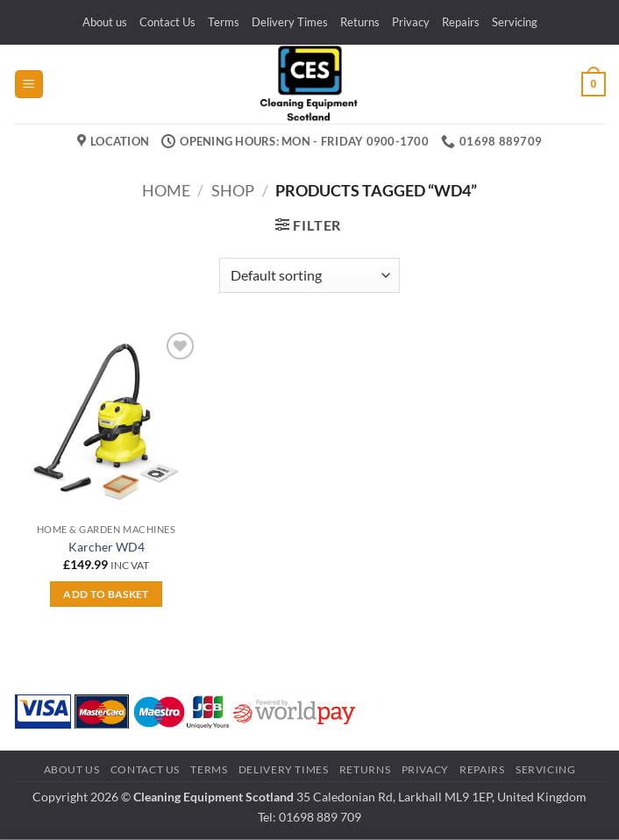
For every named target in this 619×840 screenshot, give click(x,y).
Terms (224, 22)
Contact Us (167, 22)
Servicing (515, 22)
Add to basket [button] (106, 594)
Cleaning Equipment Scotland (213, 797)
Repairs (461, 22)
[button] (29, 85)
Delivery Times (290, 22)
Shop (233, 190)
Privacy (411, 22)
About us (105, 22)
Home (166, 190)
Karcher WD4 (107, 547)
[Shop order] (309, 275)
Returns (360, 22)
